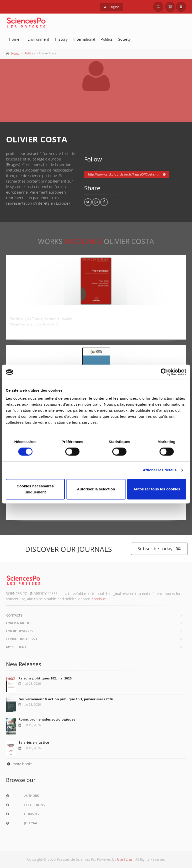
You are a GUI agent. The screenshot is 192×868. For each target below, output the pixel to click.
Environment (38, 39)
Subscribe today (159, 549)
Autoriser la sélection (96, 489)
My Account (16, 647)
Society (124, 39)
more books (19, 764)
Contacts (14, 615)
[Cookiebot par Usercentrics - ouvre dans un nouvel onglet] (164, 372)
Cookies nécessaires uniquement (35, 489)
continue (99, 599)
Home (14, 39)
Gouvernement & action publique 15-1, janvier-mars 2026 (66, 699)
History (61, 39)
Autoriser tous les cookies (157, 489)
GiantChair (125, 859)
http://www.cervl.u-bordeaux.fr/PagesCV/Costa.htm (127, 175)
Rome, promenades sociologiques (47, 719)
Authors (30, 53)
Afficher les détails (160, 470)
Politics (107, 39)
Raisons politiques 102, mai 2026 (45, 678)
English (111, 7)
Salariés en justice (34, 742)
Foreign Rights (19, 623)
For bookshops (19, 631)
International (84, 39)
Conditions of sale (22, 639)
